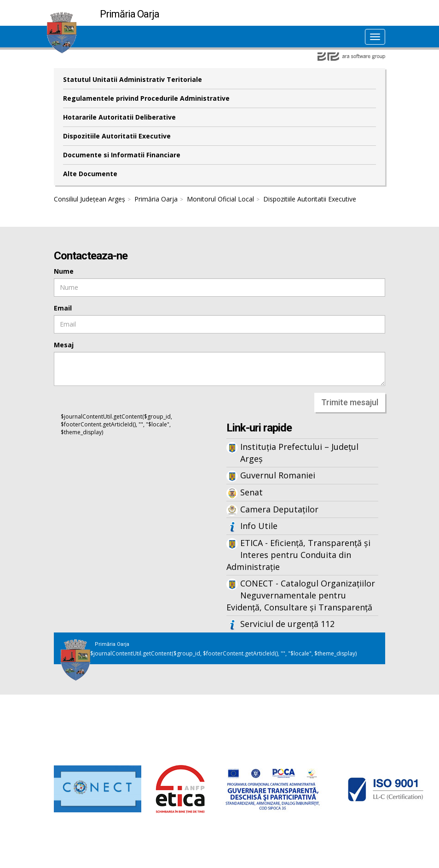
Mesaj (64, 345)
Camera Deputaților (279, 509)
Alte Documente (90, 174)
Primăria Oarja (156, 199)
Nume (64, 271)
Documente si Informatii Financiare (122, 155)
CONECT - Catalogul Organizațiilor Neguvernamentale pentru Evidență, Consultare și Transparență (301, 595)
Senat (251, 492)
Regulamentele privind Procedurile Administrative (146, 98)
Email (63, 308)
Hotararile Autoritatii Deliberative (119, 117)
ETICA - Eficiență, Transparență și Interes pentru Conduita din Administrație (298, 555)
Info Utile (259, 526)
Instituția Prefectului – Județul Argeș (299, 453)
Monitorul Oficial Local (220, 199)
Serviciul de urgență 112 (287, 624)
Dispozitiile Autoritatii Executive (117, 136)
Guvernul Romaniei (278, 475)
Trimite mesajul (350, 402)
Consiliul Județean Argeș (90, 199)
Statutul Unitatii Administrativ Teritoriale (133, 79)
